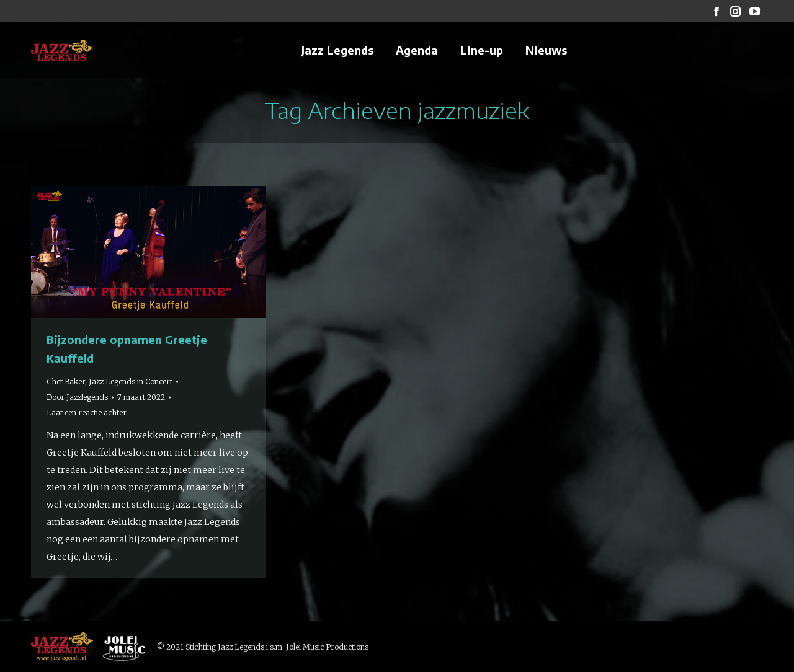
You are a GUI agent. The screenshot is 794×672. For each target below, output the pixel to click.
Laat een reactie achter (87, 413)
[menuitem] (337, 50)
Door (77, 397)
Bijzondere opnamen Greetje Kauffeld (127, 349)
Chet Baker (66, 382)
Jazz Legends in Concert (131, 382)
